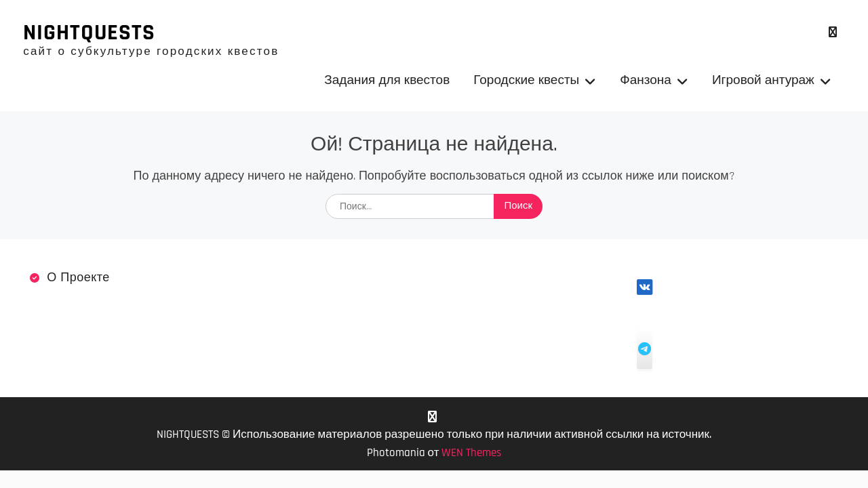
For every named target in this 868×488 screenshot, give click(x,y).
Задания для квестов (387, 80)
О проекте (78, 278)
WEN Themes (471, 453)
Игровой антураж (763, 80)
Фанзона (646, 80)
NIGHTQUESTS (89, 33)
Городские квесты (526, 80)
